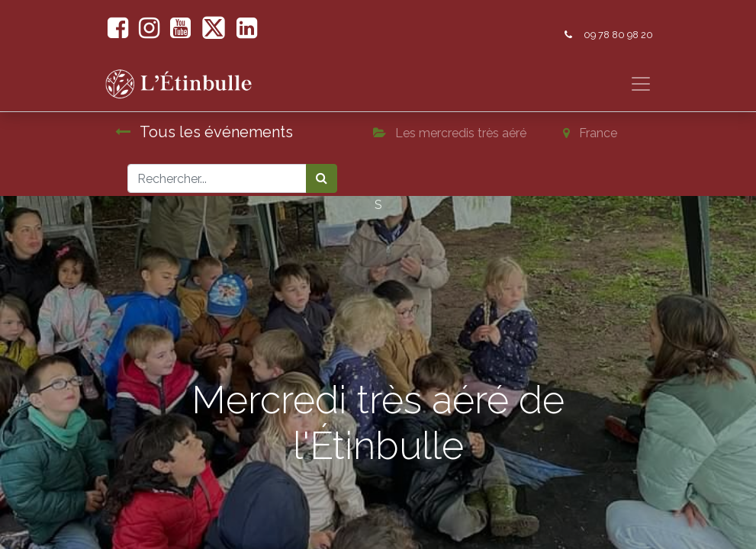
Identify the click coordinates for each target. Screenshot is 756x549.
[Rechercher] (322, 178)
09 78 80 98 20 (618, 35)
